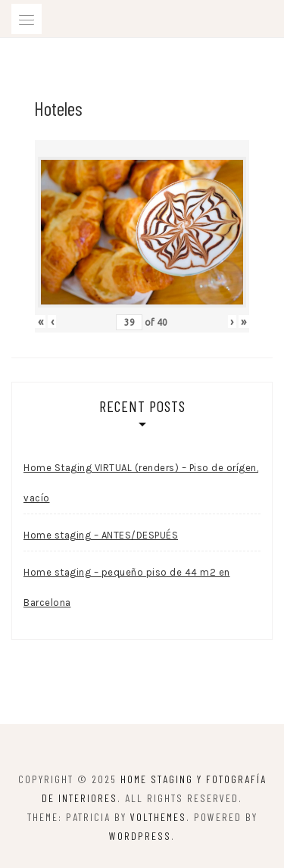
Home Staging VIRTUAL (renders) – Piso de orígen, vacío (141, 483)
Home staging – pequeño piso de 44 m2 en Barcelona (127, 587)
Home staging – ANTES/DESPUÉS (101, 535)
